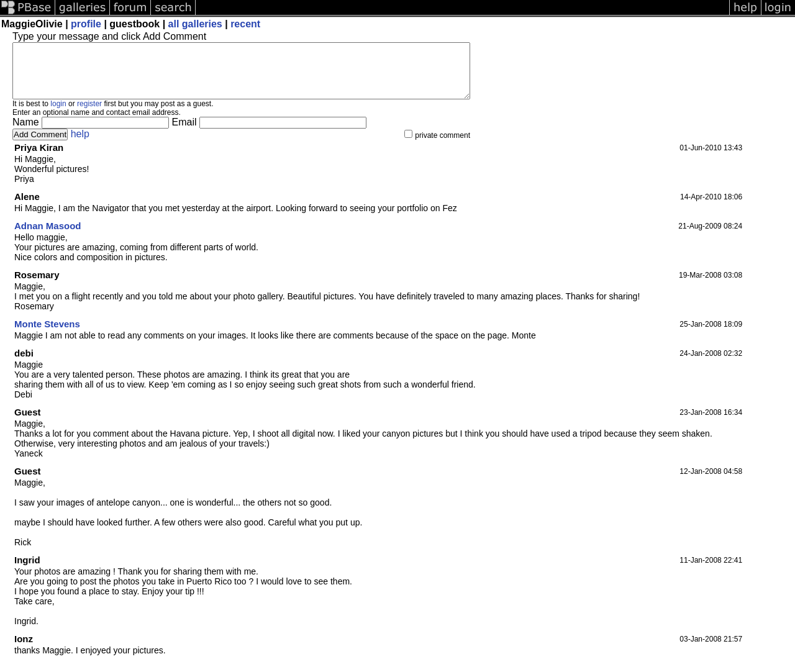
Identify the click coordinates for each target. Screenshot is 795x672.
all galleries (195, 24)
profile (86, 24)
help (80, 145)
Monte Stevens (47, 335)
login (58, 115)
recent (245, 24)
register (89, 115)
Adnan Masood (48, 237)
